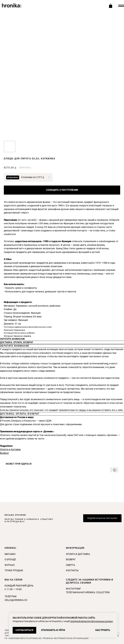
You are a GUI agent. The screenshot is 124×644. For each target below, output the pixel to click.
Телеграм (10, 596)
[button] (102, 518)
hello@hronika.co (16, 600)
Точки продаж (14, 570)
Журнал (10, 565)
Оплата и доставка (10, 449)
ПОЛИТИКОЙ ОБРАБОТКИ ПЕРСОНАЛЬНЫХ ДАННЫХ (92, 621)
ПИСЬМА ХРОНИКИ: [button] (16, 515)
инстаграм (73, 589)
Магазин (10, 554)
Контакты (72, 570)
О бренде (10, 560)
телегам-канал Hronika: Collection (88, 592)
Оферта (70, 565)
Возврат (5, 453)
